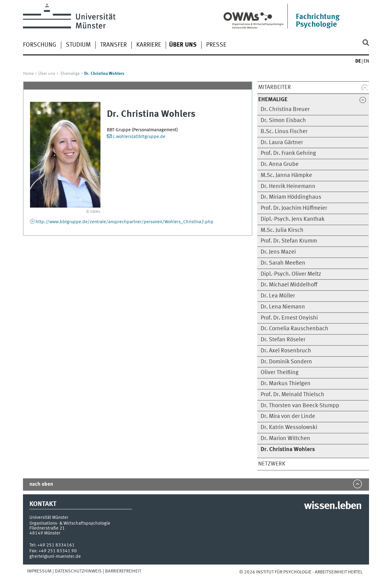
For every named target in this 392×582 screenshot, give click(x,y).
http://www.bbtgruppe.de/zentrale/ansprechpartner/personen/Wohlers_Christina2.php (124, 222)
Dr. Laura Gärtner (282, 143)
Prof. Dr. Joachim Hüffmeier (294, 208)
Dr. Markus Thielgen (286, 384)
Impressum (39, 571)
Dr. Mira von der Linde (288, 416)
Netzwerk (272, 464)
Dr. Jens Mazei (278, 252)
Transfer (113, 45)
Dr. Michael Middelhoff (289, 285)
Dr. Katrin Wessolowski (289, 427)
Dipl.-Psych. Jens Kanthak (293, 219)
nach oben (41, 484)
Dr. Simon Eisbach (283, 121)
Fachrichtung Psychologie (318, 21)
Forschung (40, 45)
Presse (216, 45)
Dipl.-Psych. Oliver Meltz (291, 274)
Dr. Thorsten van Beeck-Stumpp (300, 406)
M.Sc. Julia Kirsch (282, 230)
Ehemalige (70, 74)
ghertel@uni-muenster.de (55, 557)
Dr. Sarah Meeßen (283, 263)
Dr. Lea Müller (278, 296)
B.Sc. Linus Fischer (284, 132)
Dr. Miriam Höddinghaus (291, 197)
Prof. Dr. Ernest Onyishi (289, 318)
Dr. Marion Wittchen (285, 438)
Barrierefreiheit (123, 571)
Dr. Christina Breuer (285, 109)
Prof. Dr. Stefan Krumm (289, 241)
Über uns (47, 74)
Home (28, 74)
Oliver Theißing (280, 373)
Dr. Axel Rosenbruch (286, 351)
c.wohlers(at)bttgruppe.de (139, 137)
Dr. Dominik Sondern (286, 362)
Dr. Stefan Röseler (283, 340)
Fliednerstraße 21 (47, 528)
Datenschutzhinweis (78, 571)
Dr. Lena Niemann (283, 307)
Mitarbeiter (275, 87)
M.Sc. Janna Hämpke (286, 175)
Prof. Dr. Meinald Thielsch (292, 395)
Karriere (149, 45)
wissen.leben (333, 506)
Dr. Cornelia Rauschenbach (294, 329)
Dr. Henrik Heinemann (288, 186)
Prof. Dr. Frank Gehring (288, 153)
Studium (78, 45)
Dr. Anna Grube (280, 164)
